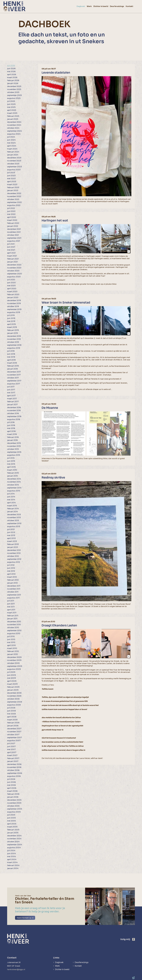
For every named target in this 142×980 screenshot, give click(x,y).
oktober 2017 (13, 378)
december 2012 (14, 550)
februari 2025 (13, 116)
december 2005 (14, 800)
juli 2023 (11, 173)
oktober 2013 (13, 521)
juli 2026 (11, 66)
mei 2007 (11, 749)
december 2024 (14, 122)
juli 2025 (11, 101)
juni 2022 (11, 211)
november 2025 (14, 89)
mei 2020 (11, 286)
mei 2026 (11, 72)
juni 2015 (11, 461)
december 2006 (14, 764)
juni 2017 (11, 390)
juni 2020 (11, 283)
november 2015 (14, 446)
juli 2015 (11, 458)
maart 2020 (12, 292)
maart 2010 (12, 648)
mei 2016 (11, 428)
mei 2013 (11, 535)
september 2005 (15, 809)
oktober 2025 (13, 92)
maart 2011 (12, 613)
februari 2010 (13, 651)
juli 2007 (11, 744)
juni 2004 (11, 854)
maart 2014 (12, 506)
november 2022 (14, 196)
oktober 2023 (13, 164)
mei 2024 (11, 143)
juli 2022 (11, 208)
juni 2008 (11, 711)
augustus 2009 (14, 669)
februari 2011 (13, 616)
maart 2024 (12, 149)
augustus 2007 (14, 741)
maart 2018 (12, 363)
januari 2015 (12, 476)
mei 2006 (11, 785)
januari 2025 (13, 119)
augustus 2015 (14, 455)
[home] (14, 6)
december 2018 (14, 336)
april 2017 (11, 396)
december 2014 (14, 479)
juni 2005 (11, 818)
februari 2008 (13, 723)
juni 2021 (11, 247)
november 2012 (14, 553)
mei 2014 (11, 500)
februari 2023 (13, 187)
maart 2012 (12, 577)
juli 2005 (11, 815)
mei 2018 (11, 357)
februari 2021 (13, 259)
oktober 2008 (13, 699)
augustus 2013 (14, 526)
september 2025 (14, 95)
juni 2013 (11, 532)
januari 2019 (12, 333)
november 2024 (14, 125)
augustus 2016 (14, 419)
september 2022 (14, 202)
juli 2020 (11, 280)
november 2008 (14, 696)
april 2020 (12, 289)
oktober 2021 (13, 235)
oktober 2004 (13, 842)
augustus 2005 (14, 812)
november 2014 (14, 482)
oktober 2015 (13, 449)
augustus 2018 (14, 348)
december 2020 (14, 265)
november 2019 (14, 303)
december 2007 (14, 729)
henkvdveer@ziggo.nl (16, 969)
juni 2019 (11, 318)
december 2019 (14, 300)
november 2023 (14, 161)
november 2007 (14, 732)
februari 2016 (13, 437)
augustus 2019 (14, 312)
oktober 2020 (13, 271)
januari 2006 (13, 797)
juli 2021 (11, 244)
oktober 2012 (13, 556)
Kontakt (78, 966)
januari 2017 (12, 405)
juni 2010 (11, 639)
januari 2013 (12, 547)
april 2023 (12, 182)
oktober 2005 (13, 806)
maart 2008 (12, 720)
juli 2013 (11, 529)
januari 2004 (13, 868)
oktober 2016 (13, 413)
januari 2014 (12, 512)
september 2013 (14, 523)
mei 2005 (11, 821)
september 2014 (14, 488)
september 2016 (14, 416)
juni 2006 (11, 782)
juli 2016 (11, 422)
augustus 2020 (14, 277)
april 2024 (12, 146)
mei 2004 (11, 856)
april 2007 (12, 752)
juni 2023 (11, 176)
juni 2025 (11, 104)
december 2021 (14, 229)
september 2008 (15, 702)
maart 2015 (12, 470)
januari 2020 (13, 298)
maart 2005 (12, 827)
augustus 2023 (14, 170)
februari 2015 (13, 473)
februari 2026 (13, 80)
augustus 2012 (14, 562)
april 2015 (11, 467)
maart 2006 (12, 791)
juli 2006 (11, 779)
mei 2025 (11, 107)
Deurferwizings (82, 962)
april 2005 (12, 824)
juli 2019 (11, 315)
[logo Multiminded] (134, 978)
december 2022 (14, 193)
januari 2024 (13, 155)
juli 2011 (11, 601)
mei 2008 (11, 714)
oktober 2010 (13, 628)
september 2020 (15, 274)
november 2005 (14, 803)
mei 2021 (11, 250)
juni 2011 (11, 604)
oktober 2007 (13, 735)
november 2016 (14, 410)
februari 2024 (13, 152)
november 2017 (14, 375)
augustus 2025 (14, 98)
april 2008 (12, 717)
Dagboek (59, 962)
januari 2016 (12, 440)
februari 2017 (13, 402)
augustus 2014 (14, 491)
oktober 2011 (13, 592)
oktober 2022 (13, 199)
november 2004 (14, 839)
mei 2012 (11, 571)
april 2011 (11, 610)
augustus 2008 (14, 705)
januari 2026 (13, 83)
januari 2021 (12, 262)
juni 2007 (11, 746)
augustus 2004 (14, 848)
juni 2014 (11, 497)
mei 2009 (11, 678)
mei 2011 (11, 607)
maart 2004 (12, 862)
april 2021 (11, 253)
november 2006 (14, 767)
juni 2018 (11, 354)
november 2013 (14, 518)
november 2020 (14, 268)
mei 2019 (11, 321)
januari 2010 (13, 654)
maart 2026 (12, 77)
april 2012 (11, 574)
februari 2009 (13, 687)
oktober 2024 (13, 128)
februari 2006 (13, 794)
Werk (57, 966)
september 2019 (14, 309)
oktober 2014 (13, 485)
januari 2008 (13, 726)
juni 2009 (11, 675)
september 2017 (14, 381)
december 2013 (14, 515)
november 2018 (14, 339)
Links (56, 958)
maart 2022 (12, 220)
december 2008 (14, 693)
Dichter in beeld (62, 969)
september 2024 (14, 131)
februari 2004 (13, 865)
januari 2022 (13, 226)
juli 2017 (11, 387)
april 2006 (12, 788)
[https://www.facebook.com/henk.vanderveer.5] (134, 939)
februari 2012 (13, 580)
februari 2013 (13, 544)
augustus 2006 (14, 776)
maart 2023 (12, 185)
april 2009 (12, 681)
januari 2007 (13, 761)
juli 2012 (11, 565)
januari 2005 (13, 833)
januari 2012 (12, 583)
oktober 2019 (13, 306)
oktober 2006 (13, 770)
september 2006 (15, 773)
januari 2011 (12, 619)
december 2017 (14, 372)
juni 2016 (11, 425)
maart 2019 (12, 327)
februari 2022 (13, 223)
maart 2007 (12, 755)
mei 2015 (11, 464)
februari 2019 (13, 330)
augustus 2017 (14, 384)
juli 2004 (11, 851)
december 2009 (14, 657)
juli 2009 (11, 672)
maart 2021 (12, 256)
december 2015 (14, 443)
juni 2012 (11, 568)
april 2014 (11, 503)
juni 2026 (11, 69)
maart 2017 (12, 399)
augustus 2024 (14, 134)
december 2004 (14, 836)
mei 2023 (11, 179)
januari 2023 (13, 190)
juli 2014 (11, 494)
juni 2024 (11, 140)
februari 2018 (13, 366)
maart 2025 (12, 113)
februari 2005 (13, 830)
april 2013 (11, 538)
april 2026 (12, 74)
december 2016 (14, 408)
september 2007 (15, 738)
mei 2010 (11, 642)
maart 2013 (12, 541)
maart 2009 (12, 684)
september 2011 (14, 595)
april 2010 (11, 645)
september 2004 (15, 845)
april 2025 (12, 110)
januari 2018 (12, 369)
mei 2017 (11, 393)
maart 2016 (12, 434)
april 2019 (11, 324)
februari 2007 (13, 758)
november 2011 (14, 589)
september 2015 (14, 452)
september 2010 (14, 631)
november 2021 (14, 232)
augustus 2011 (13, 598)
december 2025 (14, 86)
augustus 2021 (14, 241)
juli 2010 (11, 636)
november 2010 (14, 625)
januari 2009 (13, 690)
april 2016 (11, 431)
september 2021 (14, 238)
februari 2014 (13, 509)
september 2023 (14, 167)
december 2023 (14, 158)
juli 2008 (11, 708)
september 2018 (14, 345)
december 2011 (14, 586)
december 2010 (14, 622)
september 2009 (15, 666)
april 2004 (12, 859)
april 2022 (12, 217)
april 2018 (11, 360)
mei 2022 (11, 214)
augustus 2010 (14, 633)
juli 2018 (11, 351)
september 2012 (14, 559)
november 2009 (14, 660)
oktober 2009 (13, 663)
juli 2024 (11, 137)
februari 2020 (13, 295)
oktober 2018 (13, 342)
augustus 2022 (14, 205)
